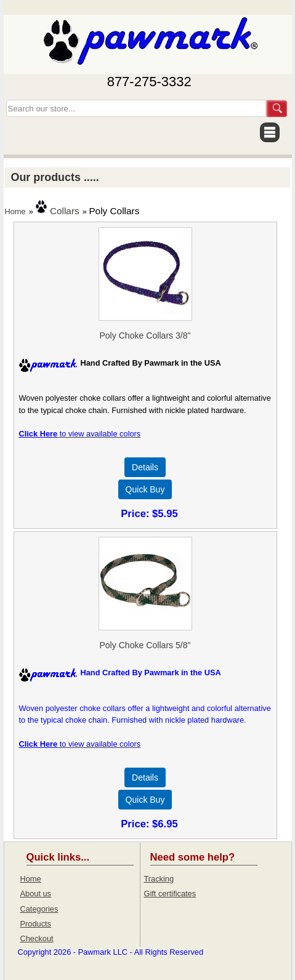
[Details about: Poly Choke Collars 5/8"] (145, 777)
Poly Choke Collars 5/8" (145, 645)
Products (36, 924)
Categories (39, 909)
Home (15, 211)
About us (36, 894)
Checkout (37, 938)
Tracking (159, 879)
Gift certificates (170, 894)
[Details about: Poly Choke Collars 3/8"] (145, 467)
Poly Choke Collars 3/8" (145, 335)
